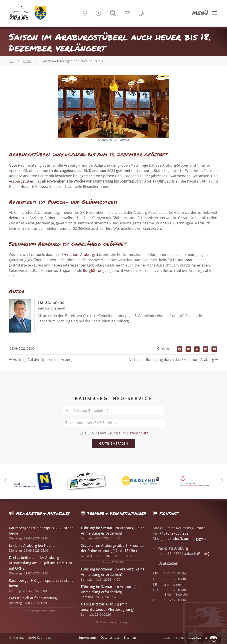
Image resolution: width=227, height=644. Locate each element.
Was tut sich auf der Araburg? (34, 598)
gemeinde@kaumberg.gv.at (184, 539)
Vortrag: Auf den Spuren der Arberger (42, 360)
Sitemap (130, 637)
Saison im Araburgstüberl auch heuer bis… (73, 61)
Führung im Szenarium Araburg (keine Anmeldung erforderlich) (113, 572)
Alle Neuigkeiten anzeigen (41, 610)
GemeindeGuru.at (199, 638)
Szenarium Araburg (78, 255)
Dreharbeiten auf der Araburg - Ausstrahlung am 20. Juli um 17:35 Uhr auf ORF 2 (41, 563)
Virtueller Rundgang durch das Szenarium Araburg (174, 360)
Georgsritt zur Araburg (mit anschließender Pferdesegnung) (108, 607)
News (27, 61)
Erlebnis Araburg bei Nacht (31, 545)
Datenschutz (137, 433)
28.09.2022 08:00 (22, 348)
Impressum (88, 637)
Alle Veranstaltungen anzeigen (113, 622)
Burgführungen (96, 270)
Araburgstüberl (22, 181)
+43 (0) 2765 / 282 (174, 533)
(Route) (201, 528)
